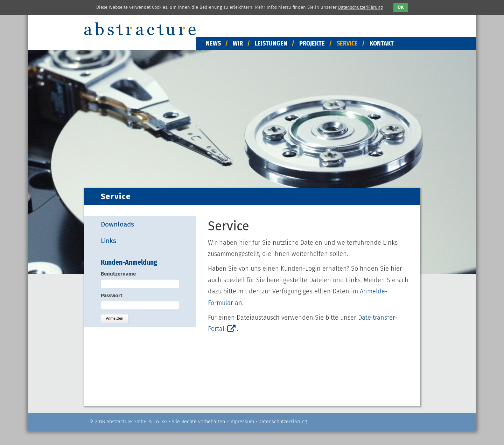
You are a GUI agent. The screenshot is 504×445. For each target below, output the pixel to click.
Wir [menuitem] (238, 43)
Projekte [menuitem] (312, 43)
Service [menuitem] (347, 43)
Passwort (112, 295)
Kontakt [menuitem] (382, 43)
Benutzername (118, 274)
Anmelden (115, 318)
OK (401, 7)
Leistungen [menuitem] (271, 43)
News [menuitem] (213, 43)
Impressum (242, 422)
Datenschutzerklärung (283, 422)
